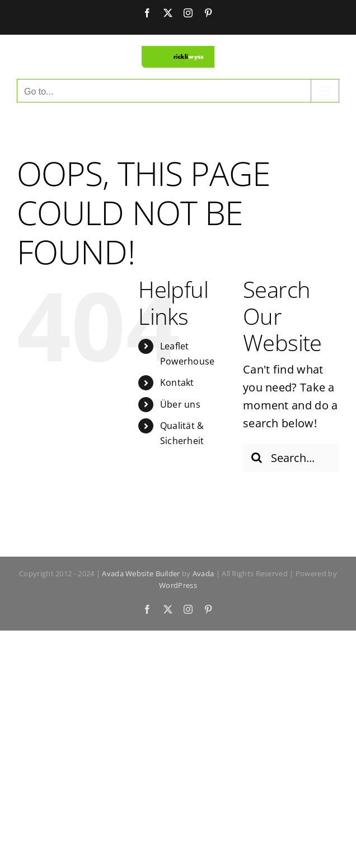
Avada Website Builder (141, 573)
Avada (203, 573)
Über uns (180, 404)
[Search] (257, 458)
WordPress (178, 585)
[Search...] (291, 458)
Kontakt (177, 382)
